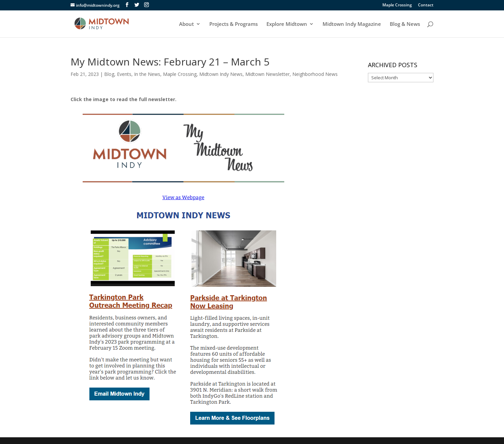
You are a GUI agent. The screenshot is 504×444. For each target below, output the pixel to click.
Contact (426, 5)
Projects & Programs (234, 24)
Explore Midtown (287, 24)
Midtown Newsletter (267, 74)
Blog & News (405, 24)
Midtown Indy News (221, 74)
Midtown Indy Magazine (352, 24)
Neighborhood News (315, 74)
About (186, 24)
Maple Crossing (397, 5)
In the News (147, 74)
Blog (109, 74)
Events (124, 74)
